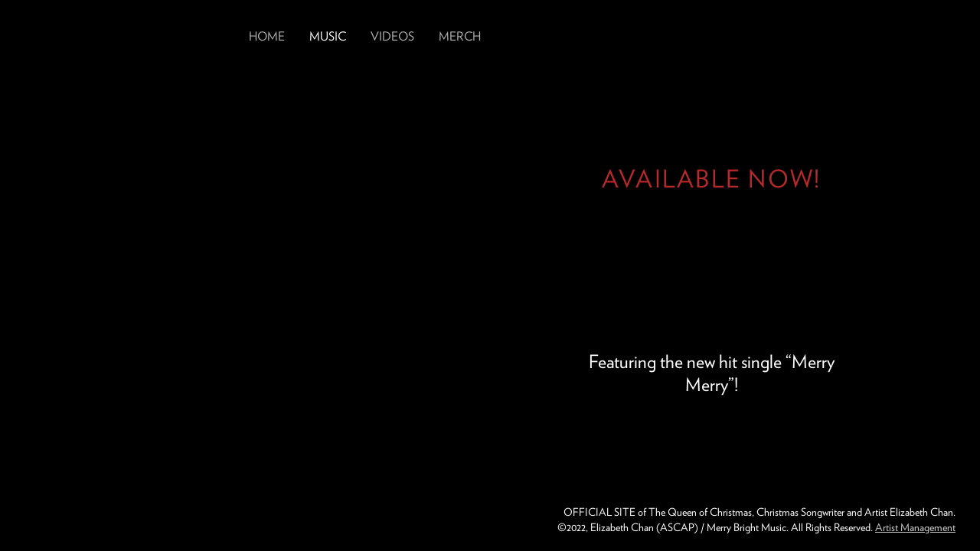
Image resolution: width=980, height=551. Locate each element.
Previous (49, 275)
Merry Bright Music (64, 520)
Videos (392, 36)
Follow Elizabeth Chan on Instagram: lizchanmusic (815, 37)
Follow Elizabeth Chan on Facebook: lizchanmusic (857, 37)
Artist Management (915, 527)
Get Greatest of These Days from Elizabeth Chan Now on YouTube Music (711, 228)
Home (267, 36)
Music (328, 36)
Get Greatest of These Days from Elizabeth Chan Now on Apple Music (650, 228)
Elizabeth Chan (124, 34)
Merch (460, 36)
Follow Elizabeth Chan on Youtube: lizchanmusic (943, 37)
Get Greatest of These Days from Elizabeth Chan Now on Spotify (773, 228)
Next (931, 275)
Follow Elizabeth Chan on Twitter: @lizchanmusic (900, 37)
